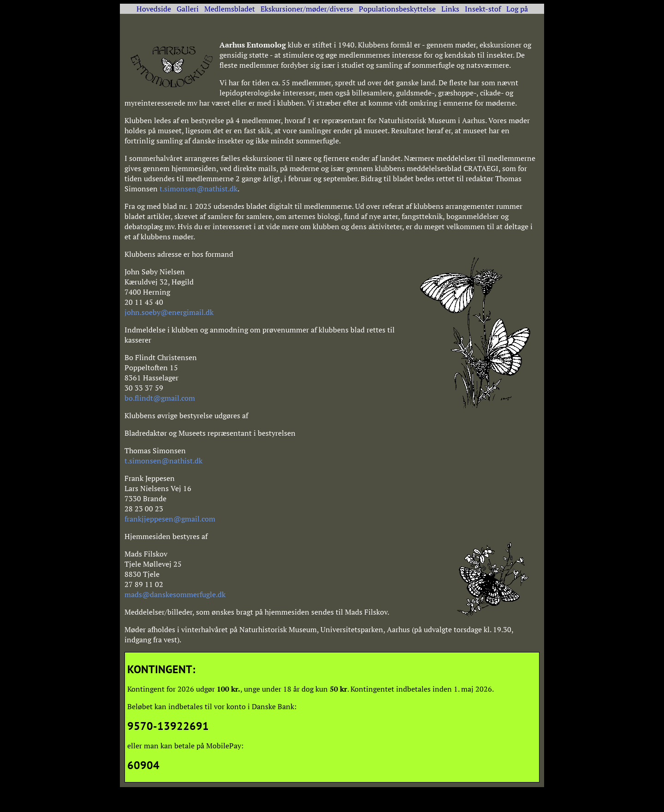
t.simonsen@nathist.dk (199, 189)
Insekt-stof (483, 9)
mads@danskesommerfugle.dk (175, 594)
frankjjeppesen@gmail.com (170, 519)
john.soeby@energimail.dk (169, 312)
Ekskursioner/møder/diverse (307, 9)
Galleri (188, 9)
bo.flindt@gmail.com (160, 398)
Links (450, 9)
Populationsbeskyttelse (397, 9)
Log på (517, 9)
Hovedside (154, 9)
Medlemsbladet (230, 9)
